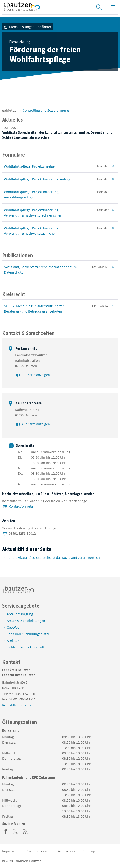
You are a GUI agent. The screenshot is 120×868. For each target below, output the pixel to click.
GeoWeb (13, 627)
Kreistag (13, 640)
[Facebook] (6, 831)
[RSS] (25, 831)
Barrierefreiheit (38, 851)
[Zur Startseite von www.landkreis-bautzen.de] (45, 7)
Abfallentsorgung (20, 614)
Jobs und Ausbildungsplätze (28, 634)
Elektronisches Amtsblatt (26, 647)
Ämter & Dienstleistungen (26, 621)
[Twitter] (16, 831)
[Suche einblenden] (99, 7)
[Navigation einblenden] (113, 7)
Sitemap (89, 851)
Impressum (11, 851)
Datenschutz (66, 851)
